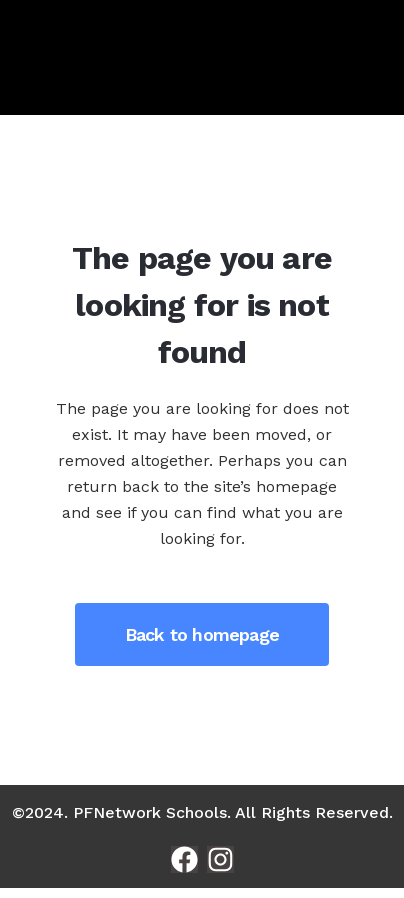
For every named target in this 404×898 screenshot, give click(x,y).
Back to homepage (202, 634)
